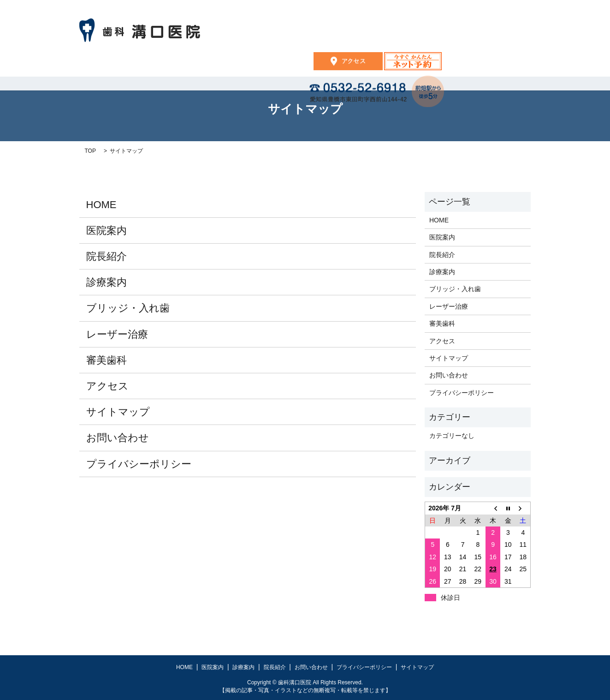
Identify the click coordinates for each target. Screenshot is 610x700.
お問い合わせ (410, 65)
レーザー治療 (117, 334)
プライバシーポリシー (139, 464)
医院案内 (241, 65)
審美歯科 (107, 360)
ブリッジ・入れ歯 (128, 308)
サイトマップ (118, 412)
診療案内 (296, 65)
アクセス (107, 386)
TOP (90, 151)
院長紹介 (349, 65)
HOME (190, 65)
